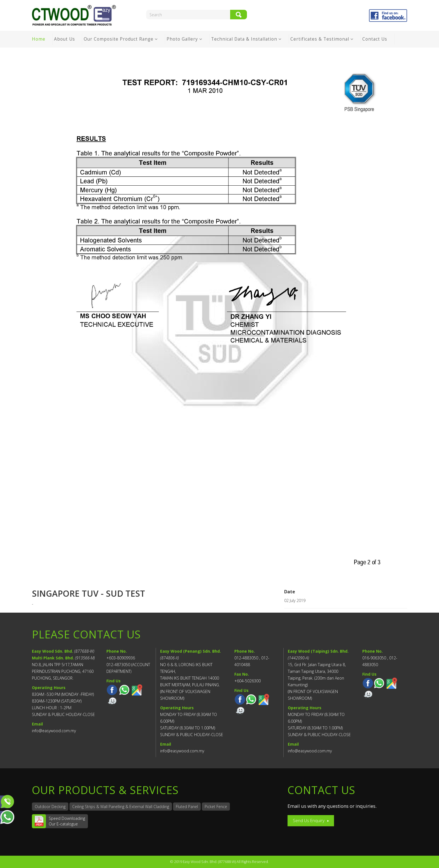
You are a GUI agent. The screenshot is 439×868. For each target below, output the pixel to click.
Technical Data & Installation (245, 39)
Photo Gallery (182, 39)
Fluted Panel (187, 807)
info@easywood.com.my (54, 731)
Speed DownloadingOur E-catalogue (67, 821)
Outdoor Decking (50, 807)
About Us (65, 39)
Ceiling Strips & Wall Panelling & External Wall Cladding (121, 807)
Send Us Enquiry (309, 821)
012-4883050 (246, 658)
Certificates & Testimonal (320, 39)
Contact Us (375, 39)
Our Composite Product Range (119, 39)
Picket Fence (216, 807)
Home (39, 39)
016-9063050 (374, 658)
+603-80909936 (121, 658)
